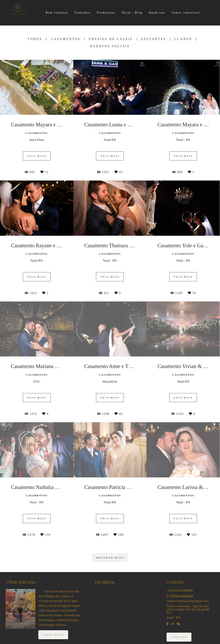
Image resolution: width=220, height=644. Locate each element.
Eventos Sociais (110, 46)
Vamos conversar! (186, 13)
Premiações (106, 13)
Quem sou (157, 13)
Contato (179, 637)
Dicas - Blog (132, 13)
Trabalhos (82, 13)
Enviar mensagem (182, 596)
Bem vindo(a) (57, 13)
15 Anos (183, 39)
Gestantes (153, 39)
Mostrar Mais (110, 558)
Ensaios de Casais (111, 39)
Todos (35, 39)
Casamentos (66, 39)
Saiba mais (53, 635)
